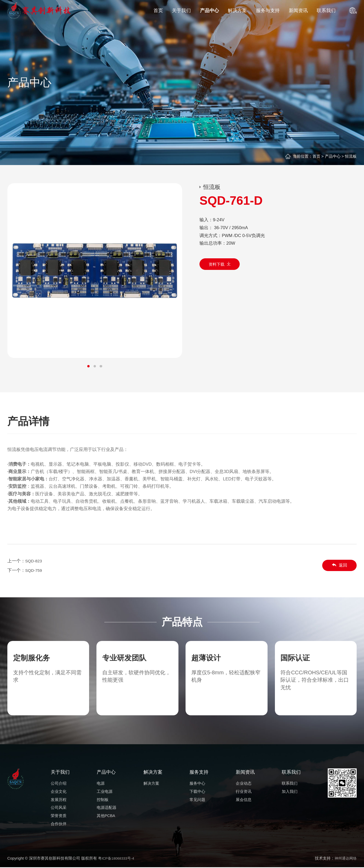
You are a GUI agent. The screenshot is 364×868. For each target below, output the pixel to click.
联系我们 (326, 10)
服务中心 (197, 783)
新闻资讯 (298, 10)
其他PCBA (106, 816)
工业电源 (105, 792)
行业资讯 (244, 792)
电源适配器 (107, 808)
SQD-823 (34, 561)
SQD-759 (34, 570)
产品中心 (209, 10)
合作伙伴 (59, 824)
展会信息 (244, 800)
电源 (101, 783)
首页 (158, 10)
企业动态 (244, 783)
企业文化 (59, 792)
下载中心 (197, 792)
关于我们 (181, 10)
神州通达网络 (345, 859)
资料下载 (221, 265)
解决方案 (237, 10)
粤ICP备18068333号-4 (117, 859)
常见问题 (197, 800)
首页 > (318, 156)
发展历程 (59, 800)
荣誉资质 (59, 816)
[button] (88, 367)
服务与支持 (268, 10)
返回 (339, 565)
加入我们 (290, 792)
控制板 (103, 800)
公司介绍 (59, 783)
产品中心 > (334, 156)
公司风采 (59, 808)
